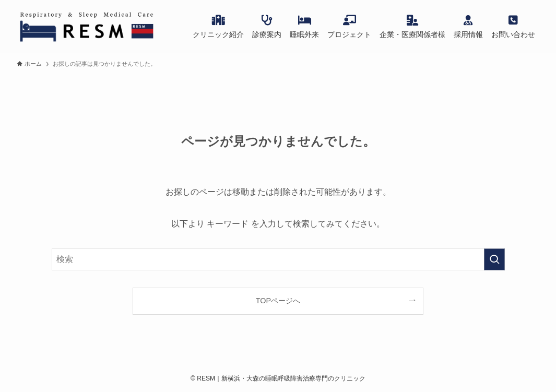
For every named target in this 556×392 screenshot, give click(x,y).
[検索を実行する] (494, 259)
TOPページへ (278, 301)
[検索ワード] (278, 259)
